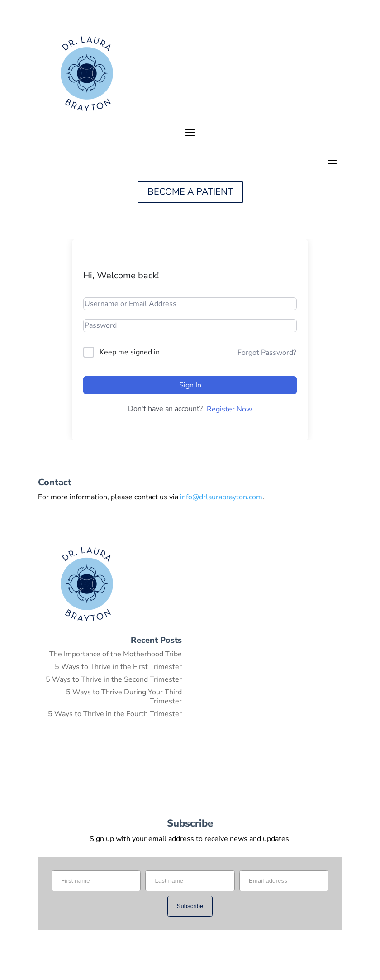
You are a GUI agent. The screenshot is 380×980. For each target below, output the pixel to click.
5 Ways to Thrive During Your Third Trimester (124, 697)
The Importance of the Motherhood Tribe (116, 654)
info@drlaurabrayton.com (221, 497)
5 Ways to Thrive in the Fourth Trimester (115, 714)
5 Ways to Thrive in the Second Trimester (114, 679)
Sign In (190, 385)
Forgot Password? (267, 353)
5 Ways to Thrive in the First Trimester (118, 667)
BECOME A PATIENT (190, 192)
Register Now (229, 409)
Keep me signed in (130, 352)
